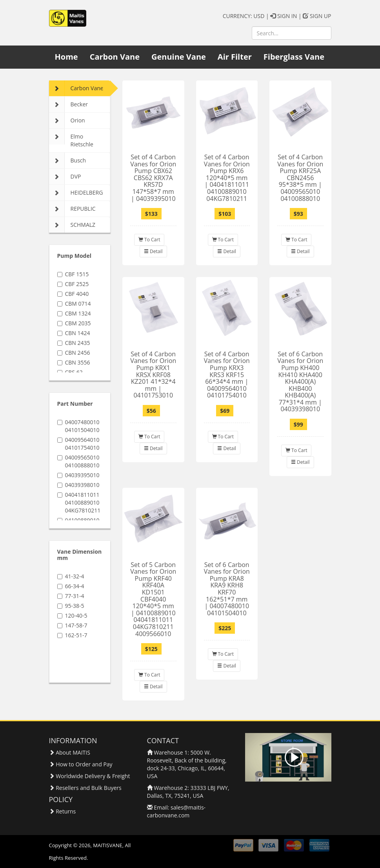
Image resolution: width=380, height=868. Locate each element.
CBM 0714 (74, 304)
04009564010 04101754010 (78, 444)
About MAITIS (73, 752)
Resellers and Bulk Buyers (89, 788)
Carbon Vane (115, 57)
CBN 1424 (74, 333)
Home (66, 57)
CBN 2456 (74, 353)
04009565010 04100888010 (78, 461)
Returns (66, 811)
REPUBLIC (72, 209)
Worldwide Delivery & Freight (93, 776)
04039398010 (78, 485)
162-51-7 (72, 635)
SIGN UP (317, 16)
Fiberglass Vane (294, 57)
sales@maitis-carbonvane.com (176, 811)
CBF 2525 (73, 284)
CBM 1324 (74, 313)
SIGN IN (284, 16)
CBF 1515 (73, 274)
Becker (69, 104)
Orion (67, 120)
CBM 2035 (74, 323)
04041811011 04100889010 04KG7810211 (79, 502)
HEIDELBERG (76, 193)
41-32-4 (71, 576)
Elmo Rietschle (71, 138)
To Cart (149, 240)
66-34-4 (71, 586)
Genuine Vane (179, 57)
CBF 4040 (73, 294)
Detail (153, 251)
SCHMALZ (72, 225)
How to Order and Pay (84, 764)
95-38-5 (71, 606)
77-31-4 (71, 596)
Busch (68, 160)
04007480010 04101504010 (78, 426)
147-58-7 (72, 625)
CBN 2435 (74, 343)
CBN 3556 (74, 362)
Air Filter (235, 57)
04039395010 (78, 475)
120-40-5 (72, 615)
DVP (65, 177)
